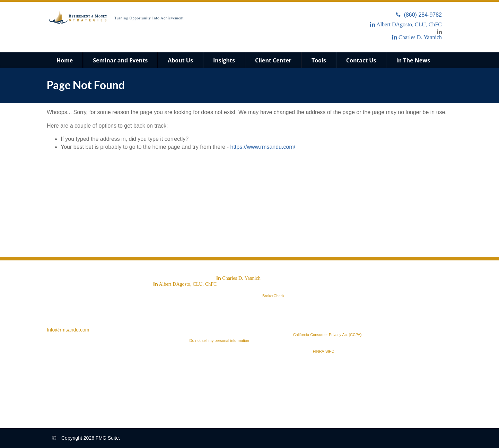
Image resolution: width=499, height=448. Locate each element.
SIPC (330, 351)
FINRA (319, 351)
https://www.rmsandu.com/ (263, 147)
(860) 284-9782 (419, 15)
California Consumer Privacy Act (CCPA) (327, 335)
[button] (120, 60)
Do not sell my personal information (219, 341)
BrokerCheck (273, 296)
